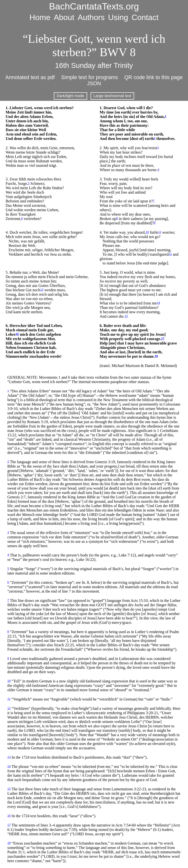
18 (156, 356)
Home (40, 17)
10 (147, 232)
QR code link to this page (153, 77)
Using (118, 17)
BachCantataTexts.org (94, 6)
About (64, 17)
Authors (91, 17)
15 (126, 316)
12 (170, 254)
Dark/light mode (70, 96)
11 (160, 232)
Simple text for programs (89, 77)
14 (158, 303)
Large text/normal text (112, 96)
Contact (145, 17)
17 (163, 338)
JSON (94, 84)
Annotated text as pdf (30, 77)
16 (17, 334)
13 (42, 289)
